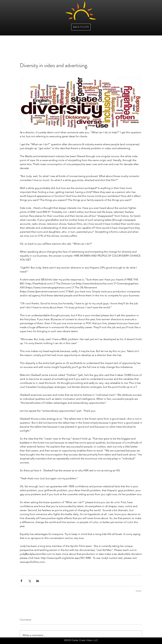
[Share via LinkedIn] (38, 581)
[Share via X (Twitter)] (30, 581)
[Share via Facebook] (21, 581)
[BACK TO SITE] (81, 27)
